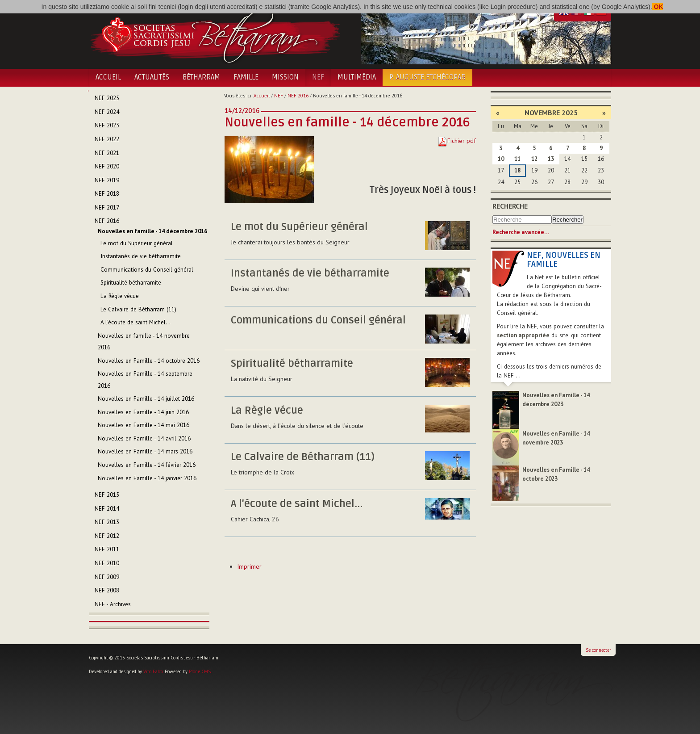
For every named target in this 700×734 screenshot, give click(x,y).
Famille (246, 77)
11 (517, 159)
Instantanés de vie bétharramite (310, 273)
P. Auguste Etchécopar (427, 77)
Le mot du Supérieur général (299, 227)
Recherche (510, 206)
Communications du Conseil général (318, 320)
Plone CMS (200, 671)
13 (551, 159)
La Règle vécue (267, 411)
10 (501, 159)
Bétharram (201, 77)
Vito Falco (153, 671)
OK (658, 7)
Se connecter (598, 650)
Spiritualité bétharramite (292, 364)
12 (534, 159)
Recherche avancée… (521, 232)
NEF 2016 (298, 96)
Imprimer (249, 566)
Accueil (108, 77)
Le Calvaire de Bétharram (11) (303, 457)
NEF (318, 77)
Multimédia (357, 77)
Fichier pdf (462, 141)
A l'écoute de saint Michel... (297, 504)
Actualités (152, 77)
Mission (285, 77)
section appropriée (523, 335)
